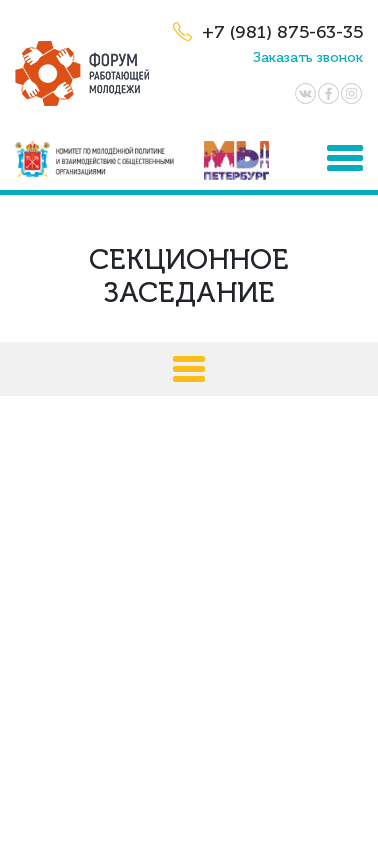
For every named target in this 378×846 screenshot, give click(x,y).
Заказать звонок (308, 58)
